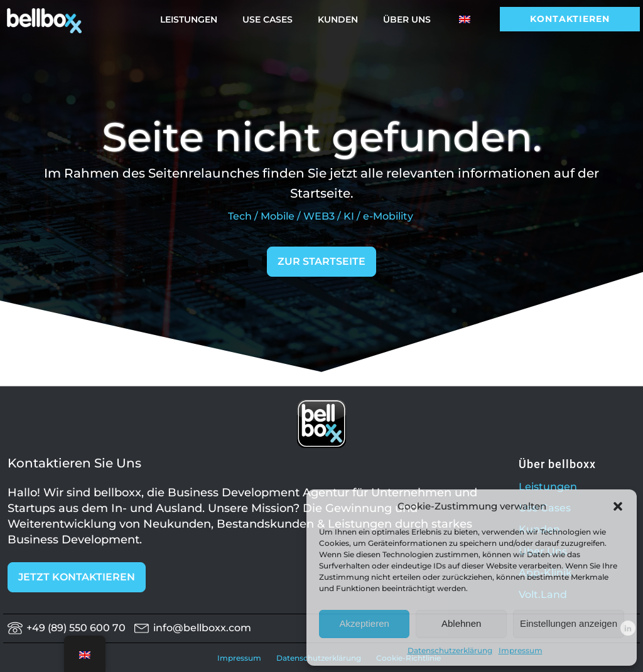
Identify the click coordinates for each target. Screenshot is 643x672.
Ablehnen (461, 623)
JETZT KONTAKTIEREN (77, 577)
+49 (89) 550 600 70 (78, 628)
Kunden (338, 19)
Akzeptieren (365, 623)
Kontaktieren (570, 19)
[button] (618, 506)
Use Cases (267, 19)
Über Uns (407, 19)
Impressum (521, 650)
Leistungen (189, 19)
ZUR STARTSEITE (321, 261)
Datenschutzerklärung (450, 650)
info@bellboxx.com (202, 628)
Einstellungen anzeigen (569, 623)
